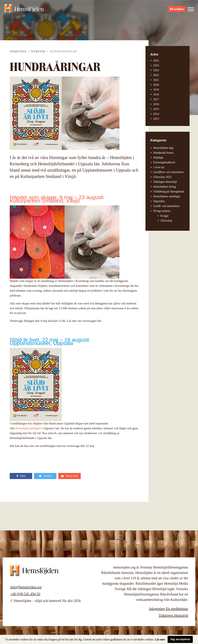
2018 (156, 94)
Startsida (18, 51)
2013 (156, 119)
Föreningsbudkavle (164, 162)
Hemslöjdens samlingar (167, 196)
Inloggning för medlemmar (169, 609)
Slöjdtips (158, 157)
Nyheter (38, 51)
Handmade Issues (163, 153)
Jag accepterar (180, 639)
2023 (156, 70)
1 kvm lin (159, 167)
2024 (156, 65)
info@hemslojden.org (26, 587)
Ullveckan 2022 (162, 177)
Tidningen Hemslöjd (165, 182)
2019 (156, 90)
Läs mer (160, 639)
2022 (156, 75)
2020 (156, 85)
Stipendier (159, 201)
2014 (156, 114)
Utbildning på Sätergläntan (169, 191)
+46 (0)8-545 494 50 (25, 594)
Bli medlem (177, 9)
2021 (156, 80)
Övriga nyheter (162, 211)
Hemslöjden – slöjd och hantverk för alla (24, 9)
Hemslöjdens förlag (165, 187)
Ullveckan (166, 221)
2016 (156, 104)
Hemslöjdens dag (163, 148)
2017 (156, 99)
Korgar (164, 216)
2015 (156, 109)
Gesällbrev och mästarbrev (169, 172)
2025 (156, 60)
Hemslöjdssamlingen (29, 428)
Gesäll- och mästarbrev (167, 206)
